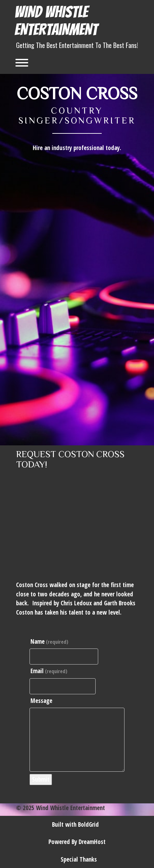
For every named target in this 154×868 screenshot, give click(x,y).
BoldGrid (88, 824)
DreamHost (92, 842)
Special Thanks (79, 859)
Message (41, 701)
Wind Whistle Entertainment (56, 21)
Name (49, 641)
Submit (41, 779)
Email (49, 671)
